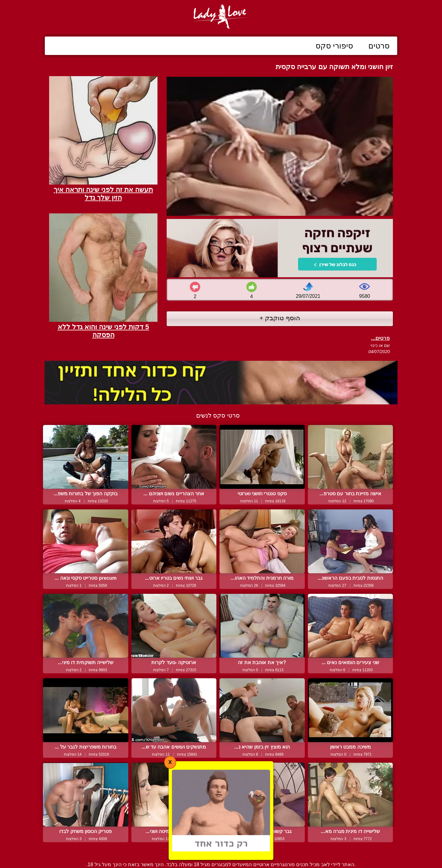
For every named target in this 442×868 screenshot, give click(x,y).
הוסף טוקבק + (280, 318)
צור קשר (221, 850)
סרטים (379, 46)
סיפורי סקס (334, 46)
